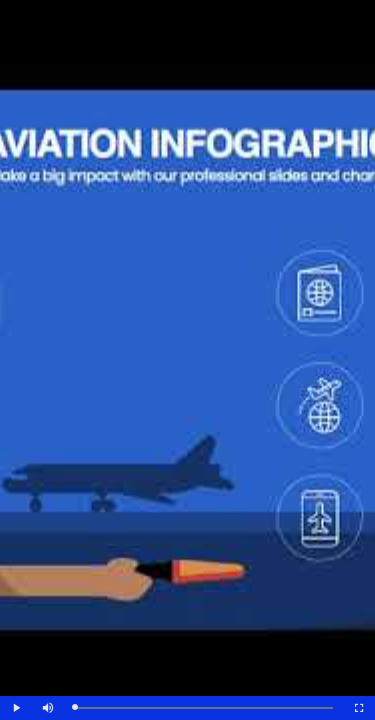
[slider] (203, 708)
